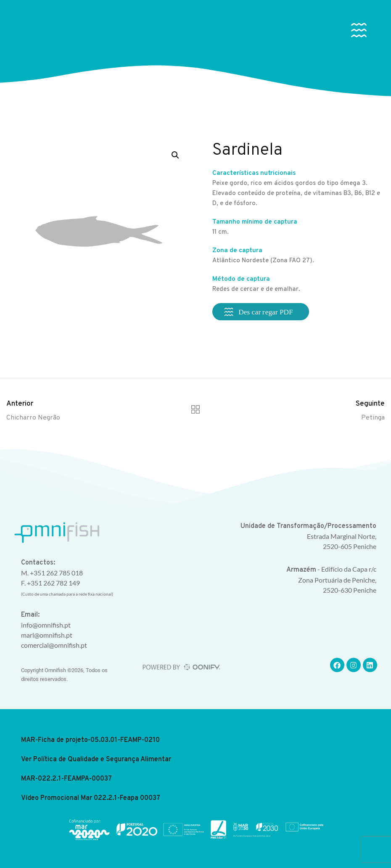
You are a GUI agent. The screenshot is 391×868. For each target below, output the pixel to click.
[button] (359, 32)
